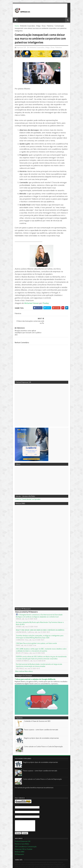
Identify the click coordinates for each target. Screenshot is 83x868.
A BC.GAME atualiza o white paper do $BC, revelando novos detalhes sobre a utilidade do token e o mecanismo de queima (40, 632)
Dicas (42, 26)
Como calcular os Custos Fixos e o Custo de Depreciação (42, 731)
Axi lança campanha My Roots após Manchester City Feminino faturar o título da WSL (41, 606)
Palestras (49, 26)
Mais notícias (18, 654)
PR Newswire (18, 841)
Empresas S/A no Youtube (22, 836)
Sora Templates (25, 863)
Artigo (37, 26)
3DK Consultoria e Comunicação (24, 833)
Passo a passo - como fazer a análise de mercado (40, 714)
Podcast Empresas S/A (21, 828)
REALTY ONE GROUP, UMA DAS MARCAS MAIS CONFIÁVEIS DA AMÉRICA (39, 613)
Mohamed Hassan (30, 296)
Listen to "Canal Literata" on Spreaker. (26, 482)
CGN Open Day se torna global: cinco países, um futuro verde (35, 626)
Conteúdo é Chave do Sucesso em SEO (36, 706)
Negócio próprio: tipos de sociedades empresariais (40, 722)
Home (15, 26)
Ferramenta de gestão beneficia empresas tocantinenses (32, 772)
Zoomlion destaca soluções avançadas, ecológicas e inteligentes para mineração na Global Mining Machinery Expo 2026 (38, 619)
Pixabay (44, 296)
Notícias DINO (18, 838)
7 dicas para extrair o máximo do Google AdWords (34, 662)
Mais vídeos (27, 654)
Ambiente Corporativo (26, 26)
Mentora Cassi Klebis (20, 830)
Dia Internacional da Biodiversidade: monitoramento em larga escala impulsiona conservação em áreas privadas (41, 648)
